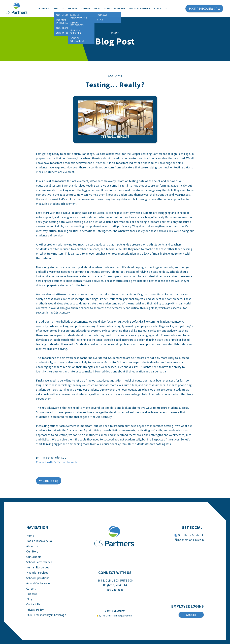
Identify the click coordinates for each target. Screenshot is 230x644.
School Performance (39, 562)
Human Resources (38, 567)
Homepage (44, 8)
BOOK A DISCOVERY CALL (204, 8)
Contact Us (160, 8)
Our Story (32, 551)
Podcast (32, 594)
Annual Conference (140, 8)
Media (97, 8)
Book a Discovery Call (40, 541)
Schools (191, 615)
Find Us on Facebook (191, 535)
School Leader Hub (115, 8)
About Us (59, 8)
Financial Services (37, 573)
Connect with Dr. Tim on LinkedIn (57, 462)
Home (30, 536)
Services (72, 8)
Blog (29, 599)
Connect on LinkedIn (191, 540)
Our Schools (34, 557)
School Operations (38, 578)
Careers (86, 8)
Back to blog (49, 481)
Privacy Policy (35, 610)
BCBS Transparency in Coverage (46, 615)
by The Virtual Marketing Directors (116, 616)
